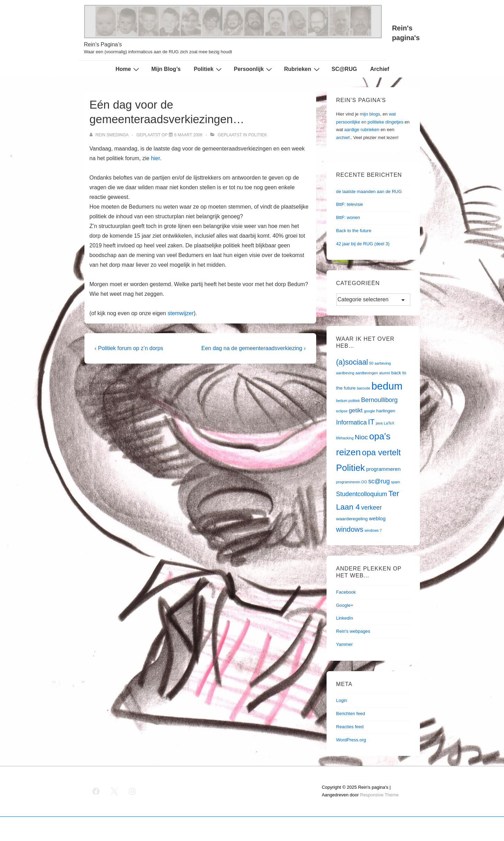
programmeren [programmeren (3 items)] (383, 469)
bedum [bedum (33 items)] (387, 386)
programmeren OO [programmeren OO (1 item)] (352, 482)
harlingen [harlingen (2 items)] (386, 411)
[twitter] (114, 791)
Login (342, 700)
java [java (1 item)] (379, 423)
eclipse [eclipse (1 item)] (342, 411)
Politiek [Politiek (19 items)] (351, 468)
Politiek (209, 69)
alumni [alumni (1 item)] (384, 373)
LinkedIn (345, 618)
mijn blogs (370, 114)
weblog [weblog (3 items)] (377, 518)
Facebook (346, 592)
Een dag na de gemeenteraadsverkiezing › (254, 348)
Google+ (345, 605)
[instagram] (132, 791)
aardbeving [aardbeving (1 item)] (345, 373)
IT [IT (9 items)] (371, 422)
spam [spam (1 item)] (395, 482)
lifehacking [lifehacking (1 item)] (345, 438)
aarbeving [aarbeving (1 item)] (383, 363)
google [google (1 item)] (369, 411)
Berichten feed (351, 714)
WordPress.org (351, 740)
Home (128, 69)
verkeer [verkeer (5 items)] (372, 508)
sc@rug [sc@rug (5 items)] (379, 481)
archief (343, 138)
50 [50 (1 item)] (371, 363)
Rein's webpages (353, 631)
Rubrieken (303, 69)
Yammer (345, 644)
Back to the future (354, 231)
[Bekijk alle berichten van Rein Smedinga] (110, 135)
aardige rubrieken (362, 130)
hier (155, 158)
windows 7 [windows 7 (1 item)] (373, 530)
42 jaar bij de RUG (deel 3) (363, 244)
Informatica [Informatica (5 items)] (352, 422)
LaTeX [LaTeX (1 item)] (389, 423)
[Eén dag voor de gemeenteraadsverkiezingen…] (189, 135)
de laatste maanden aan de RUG (369, 191)
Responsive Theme (379, 795)
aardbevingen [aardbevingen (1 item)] (367, 373)
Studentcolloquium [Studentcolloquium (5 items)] (362, 494)
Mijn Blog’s (166, 69)
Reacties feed (350, 727)
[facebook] (96, 791)
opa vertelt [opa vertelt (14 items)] (381, 452)
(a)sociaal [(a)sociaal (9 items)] (352, 362)
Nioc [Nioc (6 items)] (361, 437)
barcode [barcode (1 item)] (364, 388)
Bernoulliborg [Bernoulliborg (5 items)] (379, 400)
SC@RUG (344, 69)
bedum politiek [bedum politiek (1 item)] (348, 401)
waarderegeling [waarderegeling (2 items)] (352, 519)
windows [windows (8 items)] (350, 529)
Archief (380, 69)
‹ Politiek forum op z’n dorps (129, 348)
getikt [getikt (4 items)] (356, 410)
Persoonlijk (254, 69)
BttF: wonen (348, 217)
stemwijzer (181, 313)
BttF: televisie (350, 204)
